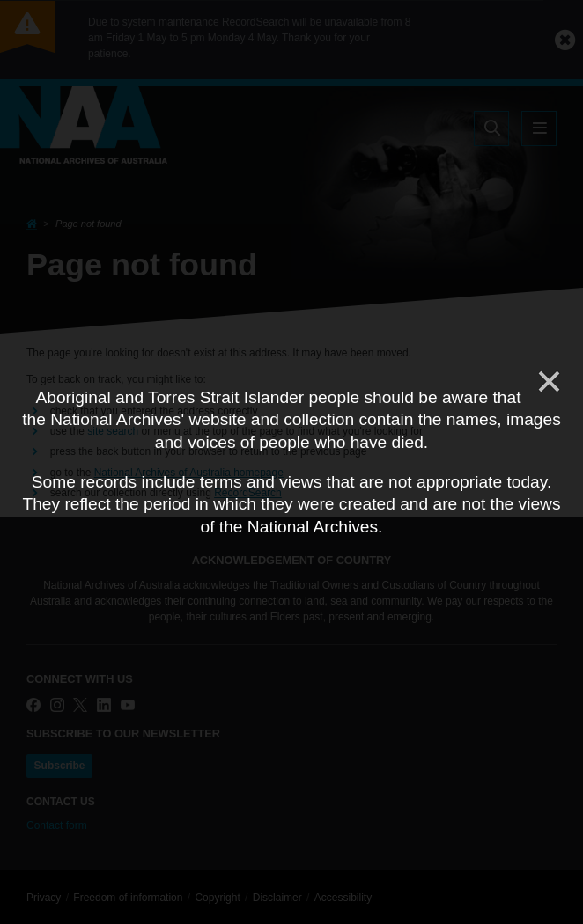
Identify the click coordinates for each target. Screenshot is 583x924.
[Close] (548, 382)
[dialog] (291, 462)
